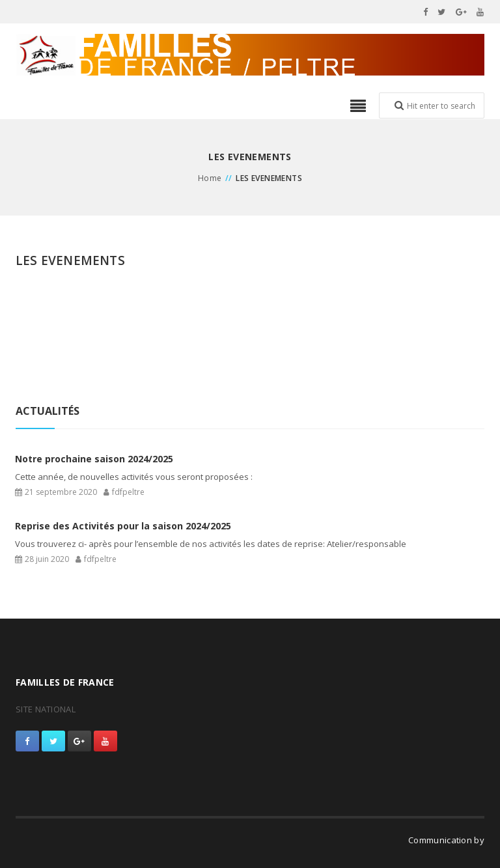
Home (210, 178)
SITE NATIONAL (46, 709)
